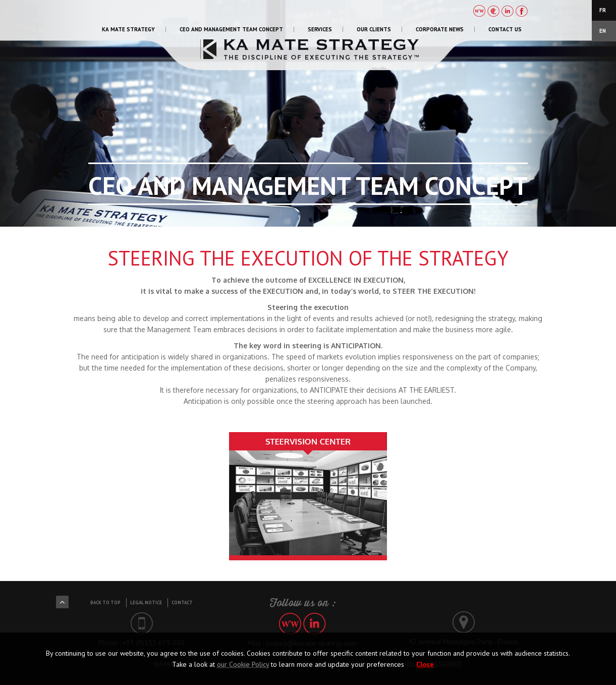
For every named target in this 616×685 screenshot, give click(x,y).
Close (425, 664)
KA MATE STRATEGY (128, 29)
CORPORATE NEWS (440, 29)
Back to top (105, 602)
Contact (182, 602)
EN (603, 31)
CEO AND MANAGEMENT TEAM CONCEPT (231, 29)
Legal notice (146, 602)
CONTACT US (505, 29)
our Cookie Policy (243, 664)
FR (603, 10)
